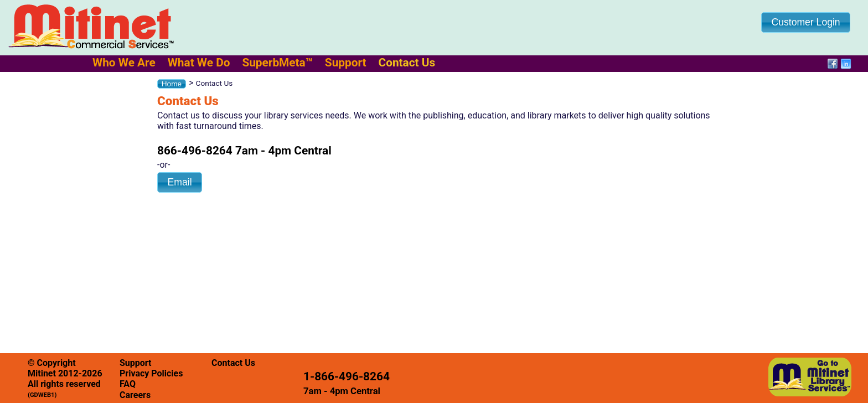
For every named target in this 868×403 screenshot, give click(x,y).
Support (346, 63)
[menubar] (269, 63)
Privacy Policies (151, 373)
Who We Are (124, 63)
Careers (135, 395)
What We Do (199, 63)
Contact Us (407, 63)
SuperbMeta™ (277, 63)
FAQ (128, 384)
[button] (806, 22)
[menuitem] (124, 63)
